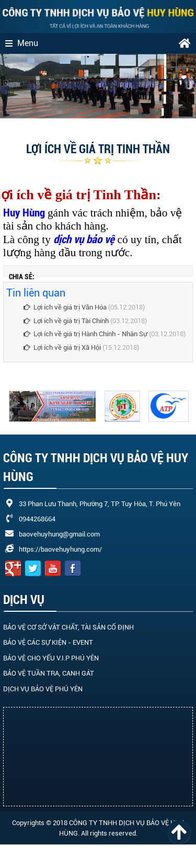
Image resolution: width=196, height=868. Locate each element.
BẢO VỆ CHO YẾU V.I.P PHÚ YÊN (51, 658)
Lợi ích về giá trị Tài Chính (67, 321)
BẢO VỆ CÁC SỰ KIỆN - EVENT (48, 642)
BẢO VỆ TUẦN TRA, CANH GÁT (49, 673)
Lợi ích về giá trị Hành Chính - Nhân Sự (85, 334)
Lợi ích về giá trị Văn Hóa (65, 307)
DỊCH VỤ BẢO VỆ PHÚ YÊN (43, 689)
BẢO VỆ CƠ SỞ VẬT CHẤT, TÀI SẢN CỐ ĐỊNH (68, 627)
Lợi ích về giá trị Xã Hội (62, 347)
